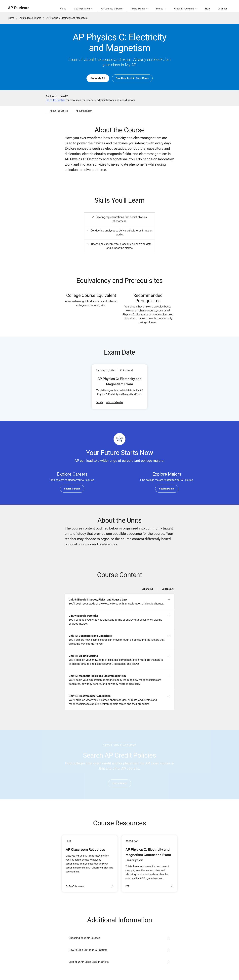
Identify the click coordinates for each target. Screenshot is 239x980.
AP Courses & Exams (30, 18)
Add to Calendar (115, 402)
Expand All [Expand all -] (147, 589)
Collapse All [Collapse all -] (168, 589)
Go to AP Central (55, 100)
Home (11, 18)
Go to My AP (98, 78)
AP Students (19, 8)
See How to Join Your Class (132, 78)
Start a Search (120, 783)
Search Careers (72, 489)
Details (100, 402)
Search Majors (167, 489)
